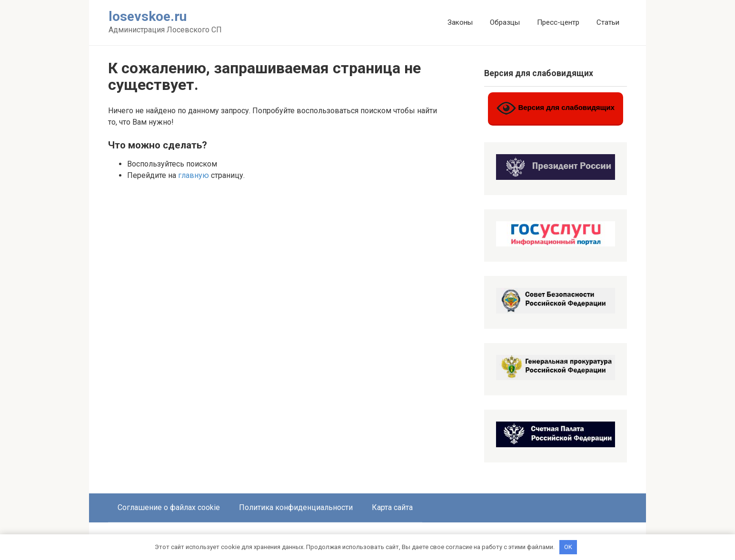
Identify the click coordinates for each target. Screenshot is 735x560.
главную (194, 175)
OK (568, 547)
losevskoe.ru (148, 16)
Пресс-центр (558, 22)
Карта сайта (392, 507)
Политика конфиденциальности (296, 507)
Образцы (505, 22)
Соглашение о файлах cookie (169, 507)
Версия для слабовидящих (556, 108)
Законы (460, 22)
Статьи (608, 22)
